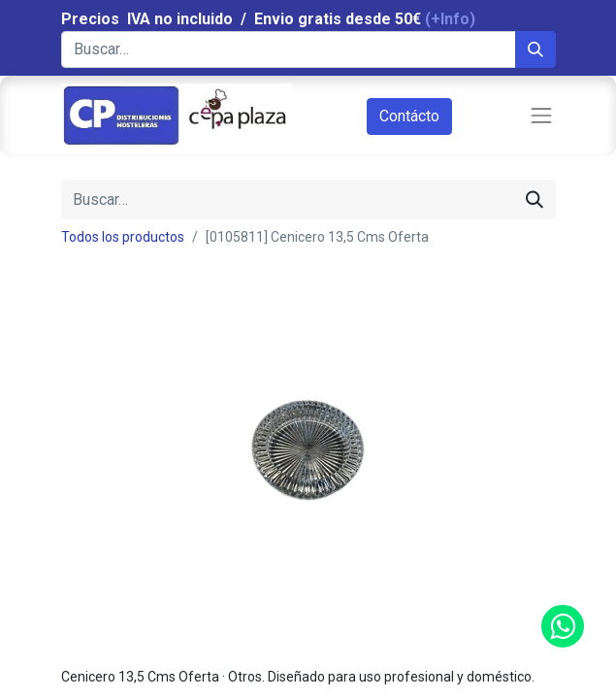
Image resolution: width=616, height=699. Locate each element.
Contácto (409, 116)
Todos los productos (123, 237)
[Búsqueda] (535, 50)
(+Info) (450, 19)
